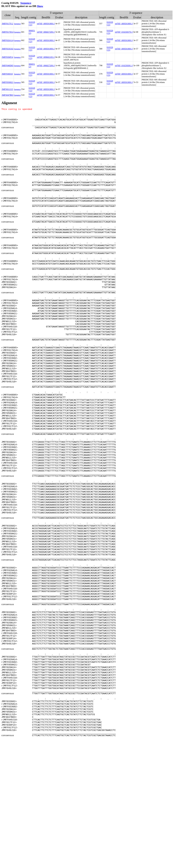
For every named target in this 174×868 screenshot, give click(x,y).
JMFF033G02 (8, 49)
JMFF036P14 (7, 57)
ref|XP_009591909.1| (46, 24)
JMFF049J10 (7, 74)
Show (40, 6)
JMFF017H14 (8, 32)
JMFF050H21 (8, 82)
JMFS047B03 (8, 95)
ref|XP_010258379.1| (124, 32)
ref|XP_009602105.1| (46, 57)
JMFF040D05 (8, 66)
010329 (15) (32, 23)
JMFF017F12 (7, 24)
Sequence (26, 3)
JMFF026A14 (8, 40)
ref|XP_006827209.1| (46, 32)
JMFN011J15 (7, 89)
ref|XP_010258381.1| (124, 66)
